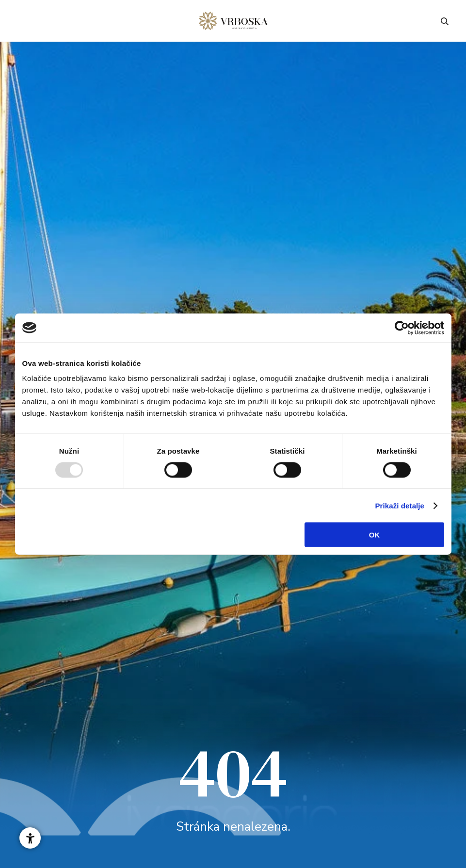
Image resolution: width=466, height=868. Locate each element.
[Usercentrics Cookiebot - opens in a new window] (402, 328)
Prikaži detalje (400, 505)
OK (375, 535)
